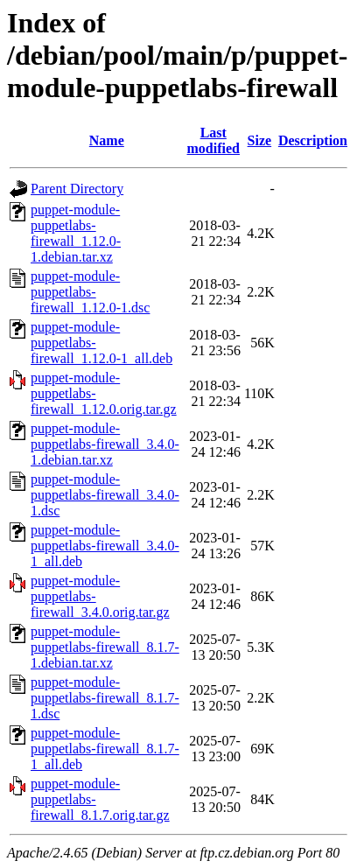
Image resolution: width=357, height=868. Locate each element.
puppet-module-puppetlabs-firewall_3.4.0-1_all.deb (105, 546)
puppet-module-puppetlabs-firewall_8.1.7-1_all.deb (105, 749)
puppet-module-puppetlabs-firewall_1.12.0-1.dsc (90, 292)
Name (107, 140)
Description (313, 140)
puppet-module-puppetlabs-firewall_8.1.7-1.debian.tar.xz (105, 647)
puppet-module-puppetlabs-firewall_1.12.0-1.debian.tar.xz (76, 233)
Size (260, 140)
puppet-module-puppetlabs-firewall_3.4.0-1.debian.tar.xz (105, 444)
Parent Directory (77, 189)
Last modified (213, 140)
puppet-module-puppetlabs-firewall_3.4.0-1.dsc (105, 495)
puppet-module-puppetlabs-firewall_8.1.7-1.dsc (105, 698)
